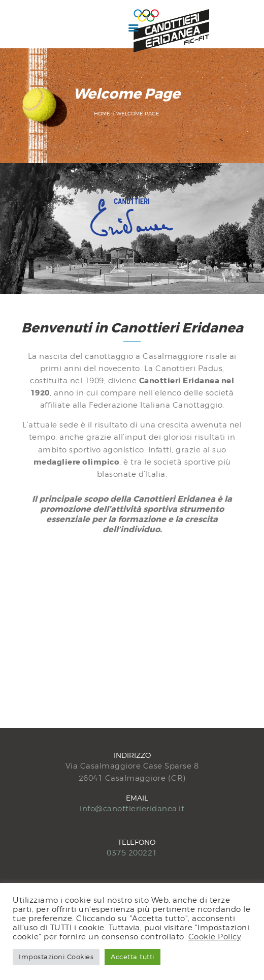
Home (102, 114)
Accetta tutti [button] (133, 957)
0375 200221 (132, 853)
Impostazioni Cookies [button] (56, 957)
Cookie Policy (215, 937)
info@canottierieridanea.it (132, 809)
